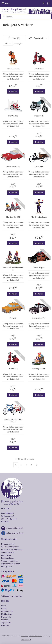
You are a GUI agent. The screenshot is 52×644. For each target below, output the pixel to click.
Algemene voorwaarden (11, 564)
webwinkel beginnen (36, 636)
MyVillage (5, 625)
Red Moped (39, 68)
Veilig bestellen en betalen (11, 596)
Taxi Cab (13, 318)
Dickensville (6, 617)
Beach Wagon (39, 268)
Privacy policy (7, 566)
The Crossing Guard (39, 217)
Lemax (4, 606)
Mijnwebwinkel (26, 640)
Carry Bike (39, 166)
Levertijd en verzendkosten (12, 550)
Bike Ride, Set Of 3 (13, 217)
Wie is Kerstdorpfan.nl (10, 547)
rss (27, 636)
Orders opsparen (8, 552)
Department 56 (7, 611)
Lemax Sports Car (13, 166)
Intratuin (5, 620)
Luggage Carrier (13, 68)
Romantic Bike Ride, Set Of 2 (13, 269)
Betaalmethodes (8, 558)
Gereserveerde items (9, 561)
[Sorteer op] (38, 38)
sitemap (23, 636)
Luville (4, 608)
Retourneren (6, 555)
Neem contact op (8, 544)
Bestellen (13, 91)
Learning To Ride (39, 369)
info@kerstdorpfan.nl (14, 528)
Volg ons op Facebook (15, 533)
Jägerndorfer (6, 622)
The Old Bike (13, 116)
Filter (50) (14, 38)
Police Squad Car (39, 318)
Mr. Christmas (7, 614)
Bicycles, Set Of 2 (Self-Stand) (13, 420)
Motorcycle (39, 116)
